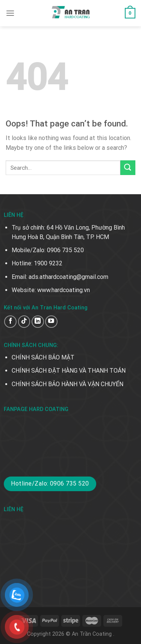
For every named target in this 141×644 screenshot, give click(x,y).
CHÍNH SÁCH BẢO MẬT (43, 357)
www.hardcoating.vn (64, 290)
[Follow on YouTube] (51, 322)
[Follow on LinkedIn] (38, 322)
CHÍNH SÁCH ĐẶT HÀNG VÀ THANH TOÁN (69, 371)
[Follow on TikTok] (24, 322)
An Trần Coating (92, 634)
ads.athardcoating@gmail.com (68, 277)
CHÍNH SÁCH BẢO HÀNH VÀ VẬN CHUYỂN (67, 384)
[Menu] (10, 13)
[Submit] (128, 168)
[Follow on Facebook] (10, 322)
